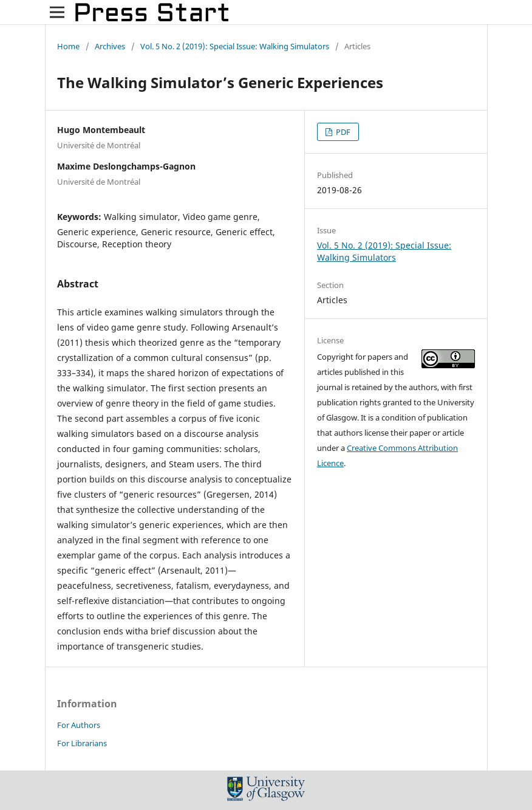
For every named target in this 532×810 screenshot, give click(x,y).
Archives (110, 46)
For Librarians (82, 743)
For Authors (79, 725)
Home (68, 46)
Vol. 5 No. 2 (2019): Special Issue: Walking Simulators (235, 46)
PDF (342, 132)
